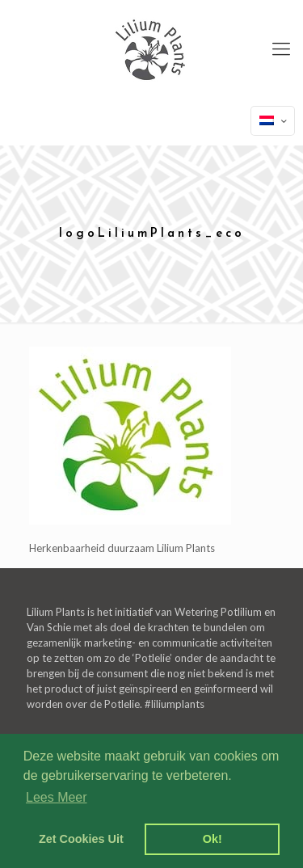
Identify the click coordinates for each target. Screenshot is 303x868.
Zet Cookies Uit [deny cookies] (81, 839)
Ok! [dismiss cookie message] (213, 839)
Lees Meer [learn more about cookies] (57, 797)
